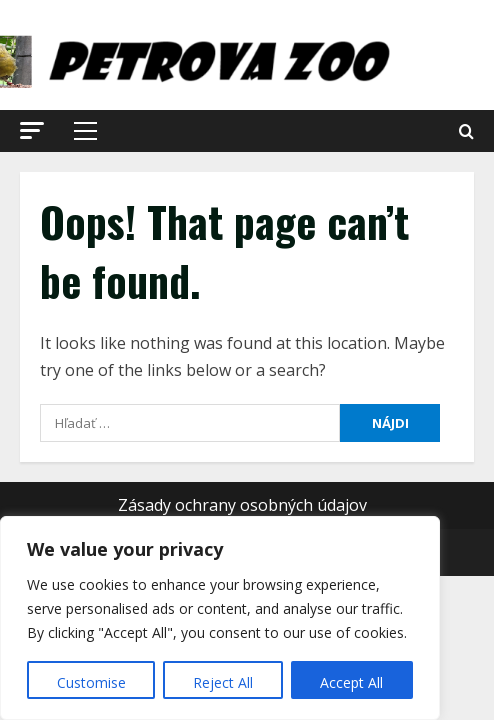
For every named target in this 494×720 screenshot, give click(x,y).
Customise (91, 682)
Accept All (351, 682)
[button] (32, 130)
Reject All (223, 682)
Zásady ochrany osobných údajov (242, 505)
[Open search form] (466, 131)
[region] (220, 618)
